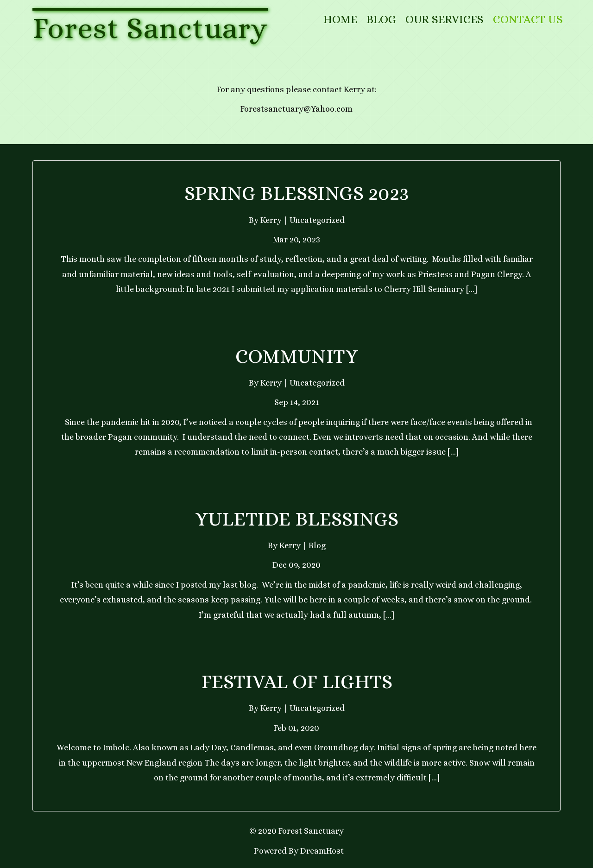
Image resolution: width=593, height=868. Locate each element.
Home (340, 19)
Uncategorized (317, 220)
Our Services (445, 19)
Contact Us (528, 19)
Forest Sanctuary (150, 28)
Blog (381, 19)
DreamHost (322, 851)
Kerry (271, 220)
